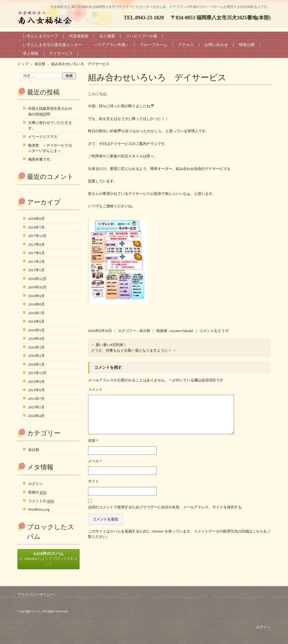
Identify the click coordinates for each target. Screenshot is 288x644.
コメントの (41, 501)
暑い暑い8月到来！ (109, 345)
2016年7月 (36, 313)
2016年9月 (36, 296)
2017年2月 (36, 262)
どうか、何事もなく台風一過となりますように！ (134, 350)
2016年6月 (36, 321)
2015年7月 (36, 399)
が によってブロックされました (49, 559)
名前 (93, 441)
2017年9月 (36, 244)
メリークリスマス (43, 137)
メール (95, 461)
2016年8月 (36, 304)
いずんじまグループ (40, 36)
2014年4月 (36, 416)
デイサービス (61, 54)
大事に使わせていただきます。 (50, 125)
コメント (95, 389)
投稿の (37, 492)
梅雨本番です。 (41, 159)
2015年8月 (36, 390)
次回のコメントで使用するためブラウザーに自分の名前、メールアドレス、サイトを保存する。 (167, 507)
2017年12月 (37, 236)
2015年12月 (37, 373)
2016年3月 (36, 347)
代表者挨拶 (79, 36)
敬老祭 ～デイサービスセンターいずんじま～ (50, 148)
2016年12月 (37, 279)
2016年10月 (37, 287)
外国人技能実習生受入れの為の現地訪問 (50, 111)
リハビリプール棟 (141, 36)
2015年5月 (36, 407)
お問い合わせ (216, 45)
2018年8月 (36, 219)
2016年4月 (36, 339)
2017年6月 (36, 253)
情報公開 (247, 45)
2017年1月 (36, 270)
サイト (94, 481)
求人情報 (31, 54)
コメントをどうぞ (214, 331)
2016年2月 (36, 356)
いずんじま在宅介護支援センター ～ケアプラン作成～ (76, 45)
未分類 (145, 331)
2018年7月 (36, 227)
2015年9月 (36, 382)
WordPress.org (39, 509)
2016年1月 (36, 364)
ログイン (35, 484)
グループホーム (154, 45)
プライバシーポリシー (36, 594)
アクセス (186, 45)
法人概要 (107, 36)
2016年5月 (36, 330)
